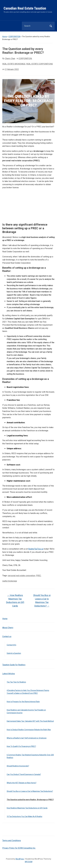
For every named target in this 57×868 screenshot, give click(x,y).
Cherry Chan (10, 58)
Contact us (7, 636)
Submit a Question (14, 653)
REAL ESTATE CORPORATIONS (40, 64)
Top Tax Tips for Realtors (16, 682)
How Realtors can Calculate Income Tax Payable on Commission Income (26, 711)
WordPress (20, 859)
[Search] (35, 26)
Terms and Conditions (12, 841)
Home (5, 37)
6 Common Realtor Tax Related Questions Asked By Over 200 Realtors (30, 756)
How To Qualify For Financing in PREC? (21, 746)
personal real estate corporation (22, 576)
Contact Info (11, 645)
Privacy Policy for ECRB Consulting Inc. (19, 848)
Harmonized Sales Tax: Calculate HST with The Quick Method (30, 721)
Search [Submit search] (51, 26)
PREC (38, 576)
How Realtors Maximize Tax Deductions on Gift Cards (27, 808)
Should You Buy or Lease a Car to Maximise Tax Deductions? (30, 791)
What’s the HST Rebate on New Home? (22, 783)
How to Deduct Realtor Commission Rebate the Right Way (29, 730)
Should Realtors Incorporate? (18, 766)
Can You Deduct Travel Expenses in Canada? (24, 774)
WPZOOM (29, 862)
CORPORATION (14, 37)
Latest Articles (9, 674)
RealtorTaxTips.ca (36, 549)
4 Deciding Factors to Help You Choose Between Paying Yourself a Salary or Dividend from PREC (28, 692)
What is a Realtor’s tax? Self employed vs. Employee (27, 738)
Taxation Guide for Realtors (14, 665)
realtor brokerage (10, 581)
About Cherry (8, 628)
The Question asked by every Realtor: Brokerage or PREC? (30, 800)
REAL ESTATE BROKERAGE (14, 64)
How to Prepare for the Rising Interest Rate (23, 702)
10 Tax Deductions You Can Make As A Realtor (25, 816)
